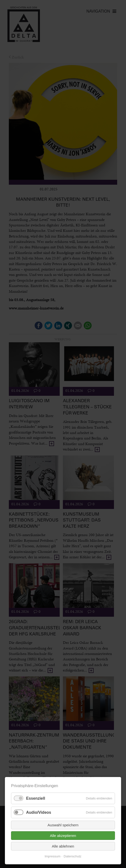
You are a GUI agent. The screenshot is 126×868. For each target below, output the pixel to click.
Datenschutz (72, 856)
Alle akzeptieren (63, 836)
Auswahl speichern (63, 825)
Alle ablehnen (63, 846)
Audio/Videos (39, 812)
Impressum (53, 856)
